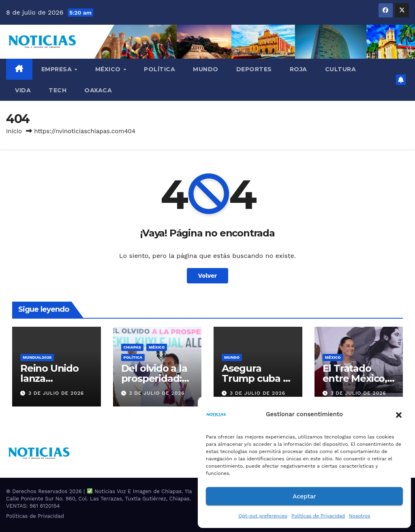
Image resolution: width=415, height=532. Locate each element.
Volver (208, 276)
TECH (58, 90)
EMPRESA (58, 69)
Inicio (14, 131)
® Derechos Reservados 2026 (45, 491)
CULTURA (341, 69)
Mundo (206, 69)
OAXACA (98, 90)
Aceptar (304, 496)
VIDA (23, 90)
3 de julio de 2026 (56, 393)
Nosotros (360, 516)
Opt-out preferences (263, 516)
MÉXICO (109, 69)
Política (159, 69)
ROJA (298, 69)
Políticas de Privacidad (318, 516)
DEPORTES (254, 69)
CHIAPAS (132, 347)
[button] (399, 414)
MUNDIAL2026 (37, 357)
